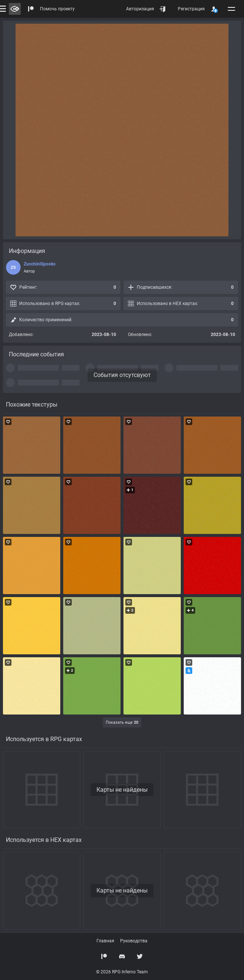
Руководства (134, 941)
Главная (105, 941)
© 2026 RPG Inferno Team (122, 972)
